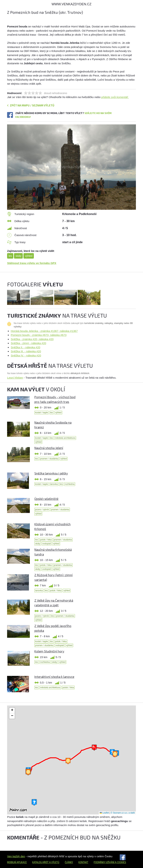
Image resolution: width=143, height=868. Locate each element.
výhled (29, 256)
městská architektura (65, 438)
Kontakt (83, 862)
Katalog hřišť (40, 862)
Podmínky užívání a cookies (110, 862)
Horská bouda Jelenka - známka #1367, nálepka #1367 (44, 331)
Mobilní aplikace (17, 862)
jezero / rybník (42, 510)
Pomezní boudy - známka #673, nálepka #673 (39, 335)
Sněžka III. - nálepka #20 (26, 351)
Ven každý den (16, 856)
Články (69, 862)
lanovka (54, 484)
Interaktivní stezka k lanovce (54, 677)
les (10, 256)
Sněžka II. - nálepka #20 (25, 347)
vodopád (47, 544)
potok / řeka (46, 540)
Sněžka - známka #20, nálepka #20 (32, 339)
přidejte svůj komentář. (115, 97)
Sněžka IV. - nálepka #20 (26, 355)
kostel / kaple (41, 413)
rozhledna (70, 484)
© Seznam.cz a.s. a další (123, 813)
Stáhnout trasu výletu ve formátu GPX (32, 263)
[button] (94, 748)
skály (18, 256)
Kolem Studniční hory (49, 651)
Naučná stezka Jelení (49, 448)
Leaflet (104, 813)
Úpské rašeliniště (46, 499)
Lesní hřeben (15, 378)
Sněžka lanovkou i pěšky (51, 473)
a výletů (54, 862)
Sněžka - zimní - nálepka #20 (28, 343)
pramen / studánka (49, 459)
